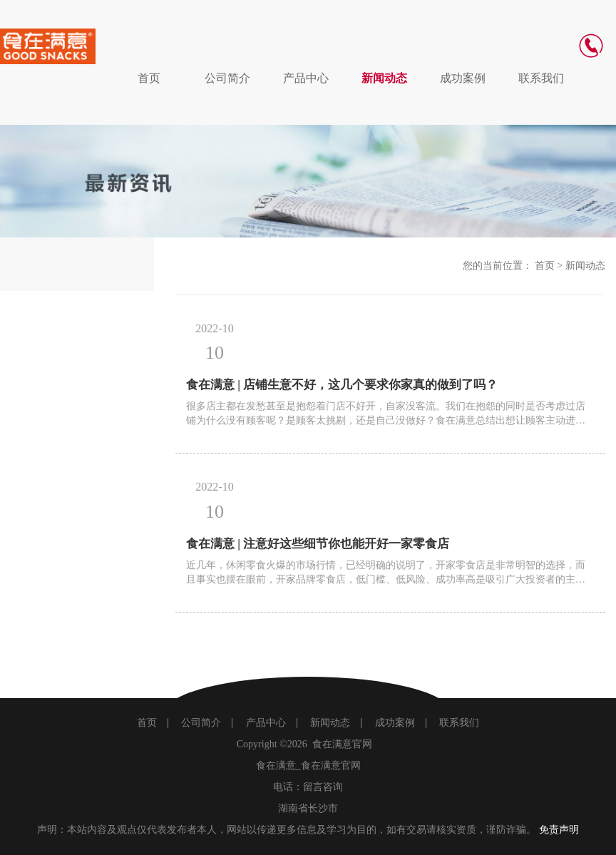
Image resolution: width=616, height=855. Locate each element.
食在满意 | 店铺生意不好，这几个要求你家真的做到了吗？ (342, 385)
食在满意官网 (342, 744)
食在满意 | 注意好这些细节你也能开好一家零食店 (318, 544)
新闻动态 (384, 78)
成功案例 (463, 78)
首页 (149, 78)
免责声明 (559, 830)
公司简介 (227, 78)
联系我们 (541, 78)
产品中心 (306, 78)
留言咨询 (323, 787)
